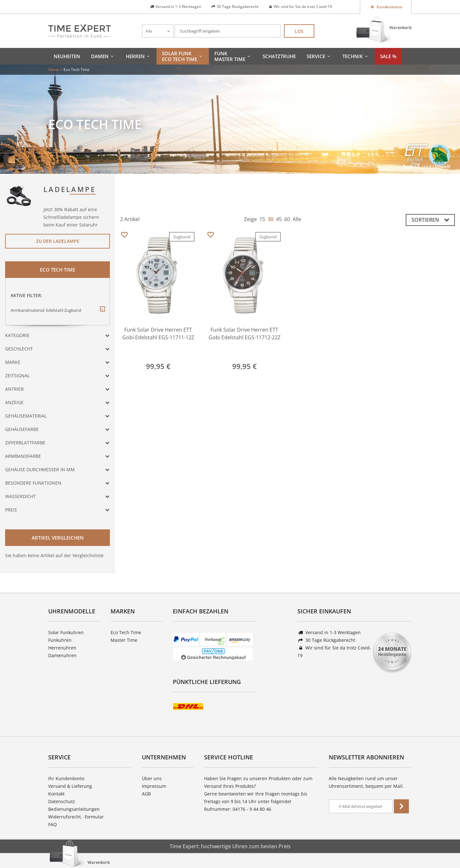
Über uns (152, 778)
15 (262, 219)
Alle (297, 219)
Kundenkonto (389, 7)
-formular (94, 817)
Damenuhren (62, 655)
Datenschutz (62, 801)
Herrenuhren (62, 648)
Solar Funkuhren (66, 632)
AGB (146, 794)
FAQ (53, 824)
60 (287, 219)
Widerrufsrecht (65, 817)
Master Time (124, 640)
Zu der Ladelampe (58, 241)
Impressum (154, 786)
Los (299, 31)
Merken (124, 235)
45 (279, 219)
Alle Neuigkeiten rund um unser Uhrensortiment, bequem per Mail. (366, 782)
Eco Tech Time (126, 632)
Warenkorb (401, 27)
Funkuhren (60, 640)
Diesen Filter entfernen (102, 314)
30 (271, 219)
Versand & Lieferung (70, 786)
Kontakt (56, 794)
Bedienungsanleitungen (74, 809)
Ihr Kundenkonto (66, 778)
